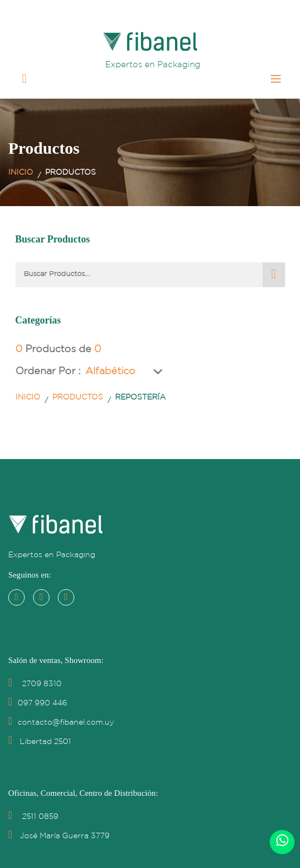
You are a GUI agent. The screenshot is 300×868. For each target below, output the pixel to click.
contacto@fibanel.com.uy (61, 723)
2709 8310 (35, 684)
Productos (78, 397)
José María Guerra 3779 (59, 836)
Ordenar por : (48, 371)
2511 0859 (33, 817)
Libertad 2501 (40, 742)
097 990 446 (38, 703)
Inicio (21, 172)
